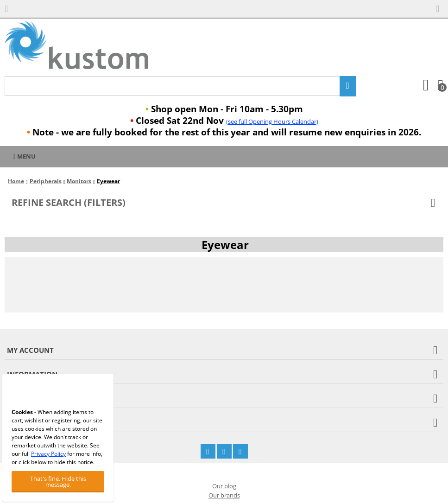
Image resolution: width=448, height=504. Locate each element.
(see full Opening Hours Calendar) (272, 121)
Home (16, 181)
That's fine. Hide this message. (58, 482)
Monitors (79, 181)
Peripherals (46, 181)
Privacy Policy (48, 454)
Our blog (224, 486)
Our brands (224, 495)
